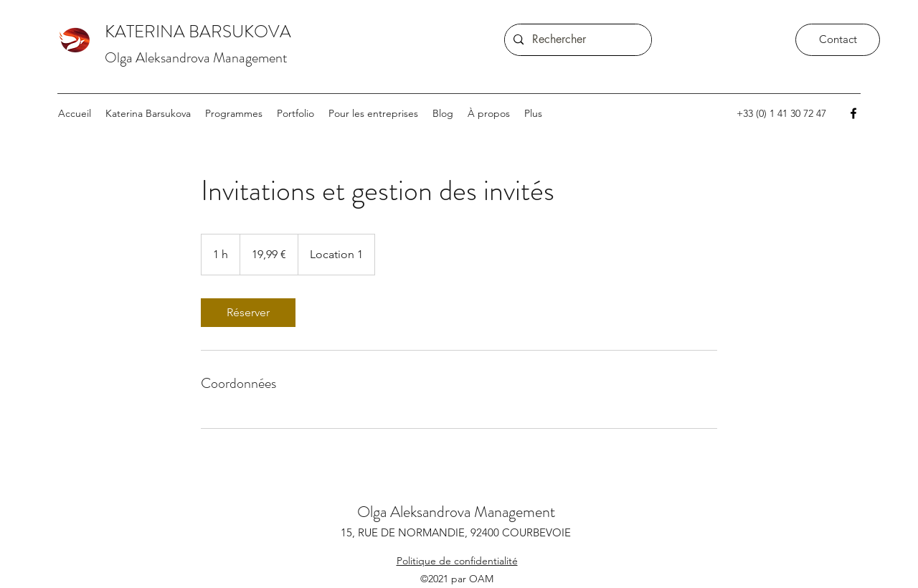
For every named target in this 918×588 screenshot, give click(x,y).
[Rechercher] (577, 40)
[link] (248, 313)
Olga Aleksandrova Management (196, 58)
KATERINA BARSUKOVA (198, 32)
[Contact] (838, 40)
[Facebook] (853, 113)
